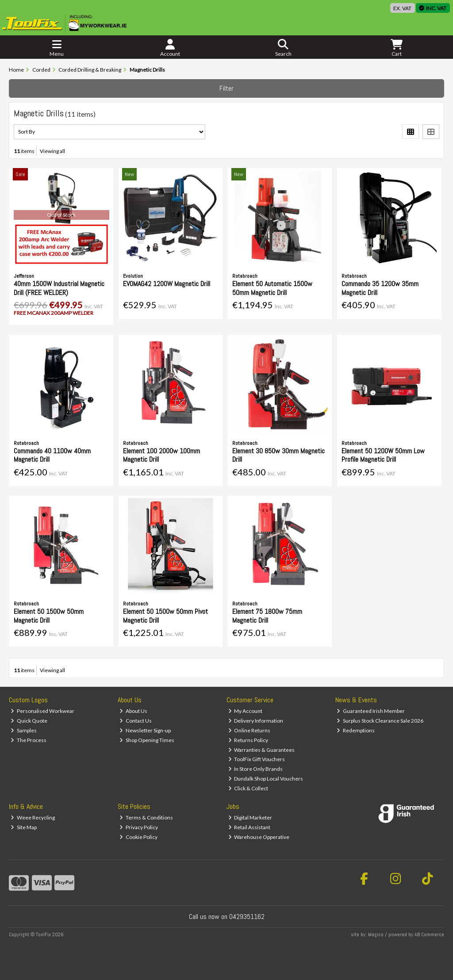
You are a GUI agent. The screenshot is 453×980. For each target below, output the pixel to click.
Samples (24, 730)
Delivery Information (256, 721)
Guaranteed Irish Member (371, 711)
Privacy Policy (139, 827)
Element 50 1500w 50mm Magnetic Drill (49, 616)
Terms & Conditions (146, 817)
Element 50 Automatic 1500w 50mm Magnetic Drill (272, 288)
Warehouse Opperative (259, 837)
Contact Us (136, 721)
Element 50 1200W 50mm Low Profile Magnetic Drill (383, 455)
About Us (133, 711)
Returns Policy (248, 740)
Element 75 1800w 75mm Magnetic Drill (267, 616)
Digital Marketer (250, 817)
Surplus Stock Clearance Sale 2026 (380, 721)
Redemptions (356, 730)
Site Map (24, 827)
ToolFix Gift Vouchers (257, 759)
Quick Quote (29, 721)
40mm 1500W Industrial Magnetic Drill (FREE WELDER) (59, 288)
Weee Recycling (33, 817)
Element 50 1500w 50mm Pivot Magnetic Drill (165, 616)
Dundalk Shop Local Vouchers (266, 779)
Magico (376, 934)
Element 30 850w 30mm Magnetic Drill (278, 455)
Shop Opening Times (147, 740)
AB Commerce (429, 934)
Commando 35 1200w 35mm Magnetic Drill (380, 288)
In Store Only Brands (256, 769)
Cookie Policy (138, 837)
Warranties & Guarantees (262, 750)
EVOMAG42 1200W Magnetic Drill (167, 284)
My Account (246, 711)
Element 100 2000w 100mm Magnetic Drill (161, 455)
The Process (29, 740)
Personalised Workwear (42, 711)
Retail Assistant (250, 827)
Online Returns (250, 730)
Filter (226, 88)
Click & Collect (248, 788)
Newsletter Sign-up (145, 730)
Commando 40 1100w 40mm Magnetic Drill (52, 455)
